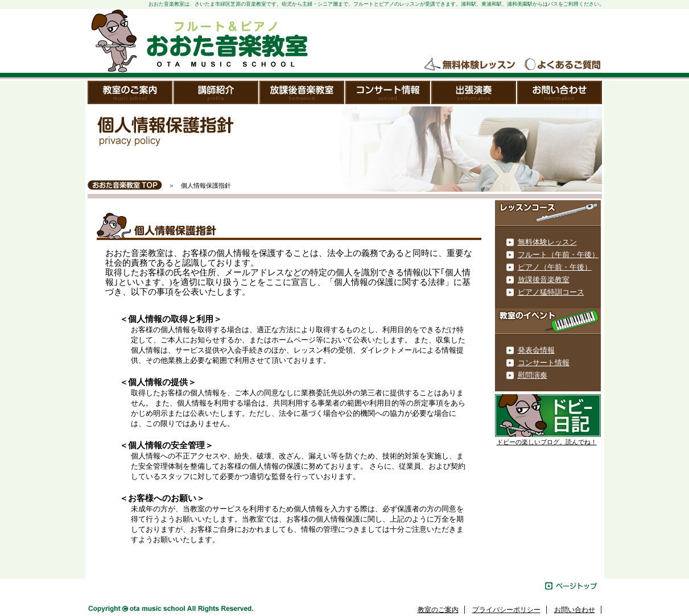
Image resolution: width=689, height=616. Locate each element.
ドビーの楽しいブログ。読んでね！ (547, 442)
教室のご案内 (131, 92)
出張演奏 (474, 92)
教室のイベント (548, 321)
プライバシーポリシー (506, 610)
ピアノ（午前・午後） (555, 267)
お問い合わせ (560, 92)
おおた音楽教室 (199, 41)
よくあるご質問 (562, 65)
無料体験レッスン (471, 65)
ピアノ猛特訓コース (551, 292)
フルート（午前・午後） (558, 255)
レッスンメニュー (548, 213)
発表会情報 (536, 350)
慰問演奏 (533, 375)
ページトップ (571, 586)
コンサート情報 (388, 92)
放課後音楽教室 (302, 92)
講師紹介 (216, 92)
